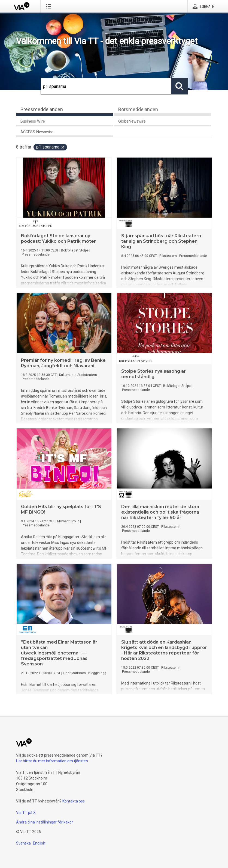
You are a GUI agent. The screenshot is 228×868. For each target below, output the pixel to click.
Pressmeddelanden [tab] (42, 109)
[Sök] (106, 86)
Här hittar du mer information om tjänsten (52, 761)
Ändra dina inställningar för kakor (45, 822)
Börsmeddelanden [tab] (138, 109)
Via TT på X (26, 813)
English (39, 843)
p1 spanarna (51, 147)
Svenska (23, 843)
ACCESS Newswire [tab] (37, 132)
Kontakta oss (74, 801)
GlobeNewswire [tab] (132, 121)
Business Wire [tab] (33, 121)
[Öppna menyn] (50, 6)
